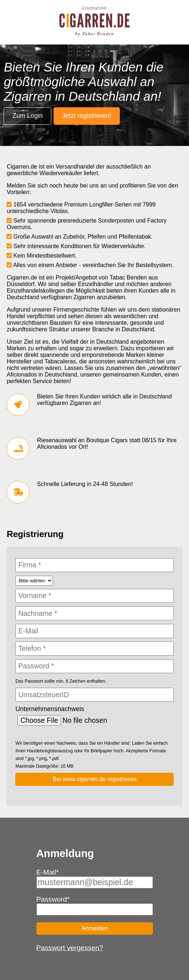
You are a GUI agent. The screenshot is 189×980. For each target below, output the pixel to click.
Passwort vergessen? (70, 948)
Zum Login (27, 116)
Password (53, 899)
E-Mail (48, 872)
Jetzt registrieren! (86, 116)
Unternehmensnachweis (50, 709)
